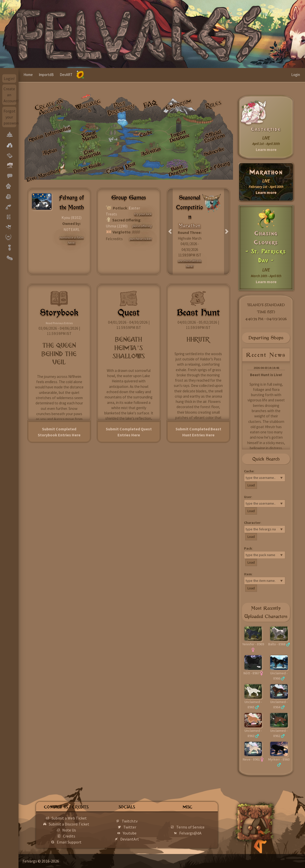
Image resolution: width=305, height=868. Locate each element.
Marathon (266, 172)
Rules (213, 104)
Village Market (89, 136)
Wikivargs (88, 105)
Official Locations (214, 136)
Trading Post (121, 168)
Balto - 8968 (277, 644)
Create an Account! (10, 95)
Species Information (49, 134)
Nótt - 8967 (251, 673)
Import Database (179, 136)
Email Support (69, 842)
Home (28, 75)
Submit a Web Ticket (69, 818)
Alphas (49, 151)
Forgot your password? (10, 117)
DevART (66, 75)
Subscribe (214, 151)
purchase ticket (141, 239)
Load (251, 485)
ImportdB (46, 75)
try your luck (143, 214)
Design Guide (87, 168)
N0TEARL (72, 229)
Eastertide (266, 129)
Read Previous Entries (59, 323)
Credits (69, 836)
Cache (146, 134)
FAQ (150, 104)
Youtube (130, 833)
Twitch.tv (130, 821)
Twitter (130, 827)
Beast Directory (178, 170)
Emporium (178, 104)
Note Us (69, 830)
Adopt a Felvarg (212, 168)
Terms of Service (190, 827)
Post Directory (121, 108)
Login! (9, 78)
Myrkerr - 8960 (279, 759)
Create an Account (49, 107)
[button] (170, 231)
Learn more (266, 149)
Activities (151, 151)
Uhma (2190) (117, 226)
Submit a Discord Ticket (69, 824)
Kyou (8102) (71, 217)
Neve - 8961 (251, 759)
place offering (142, 226)
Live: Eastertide (90, 154)
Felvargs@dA (190, 833)
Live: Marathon (42, 175)
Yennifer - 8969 (253, 644)
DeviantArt (130, 839)
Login (296, 75)
